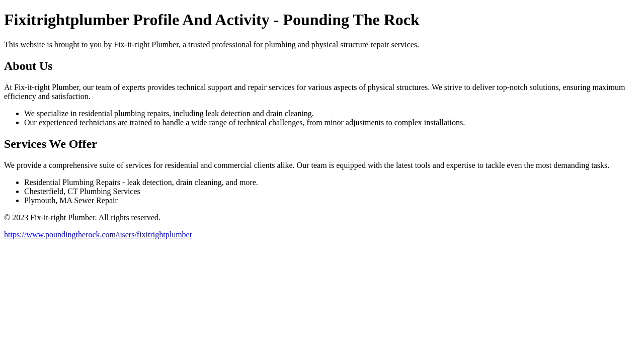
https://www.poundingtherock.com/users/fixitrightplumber (98, 235)
